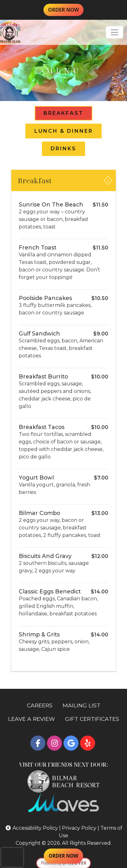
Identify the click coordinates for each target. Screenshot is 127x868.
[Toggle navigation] (114, 32)
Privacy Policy (79, 828)
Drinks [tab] (63, 149)
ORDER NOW (66, 10)
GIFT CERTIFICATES (95, 718)
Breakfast (38, 182)
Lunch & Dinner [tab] (64, 131)
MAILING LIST (81, 705)
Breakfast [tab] (63, 113)
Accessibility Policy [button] (31, 828)
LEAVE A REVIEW (34, 718)
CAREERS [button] (42, 705)
